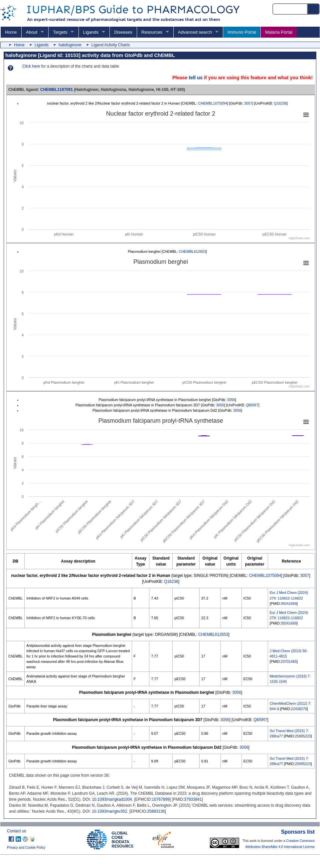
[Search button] (314, 9)
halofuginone (70, 45)
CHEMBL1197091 (57, 90)
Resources (152, 32)
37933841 (193, 799)
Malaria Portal (279, 32)
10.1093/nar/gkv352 (109, 811)
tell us (196, 78)
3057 (248, 103)
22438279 (299, 709)
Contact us (16, 831)
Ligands (91, 32)
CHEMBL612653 (192, 251)
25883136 (156, 811)
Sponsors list (298, 832)
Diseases (123, 32)
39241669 (289, 604)
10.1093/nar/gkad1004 (112, 799)
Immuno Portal (242, 32)
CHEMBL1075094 (212, 103)
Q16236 (280, 103)
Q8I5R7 (252, 405)
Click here (31, 66)
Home (11, 32)
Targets (60, 32)
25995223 (303, 736)
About (32, 32)
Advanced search (195, 32)
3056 (231, 400)
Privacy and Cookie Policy (26, 848)
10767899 (161, 799)
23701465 (289, 661)
